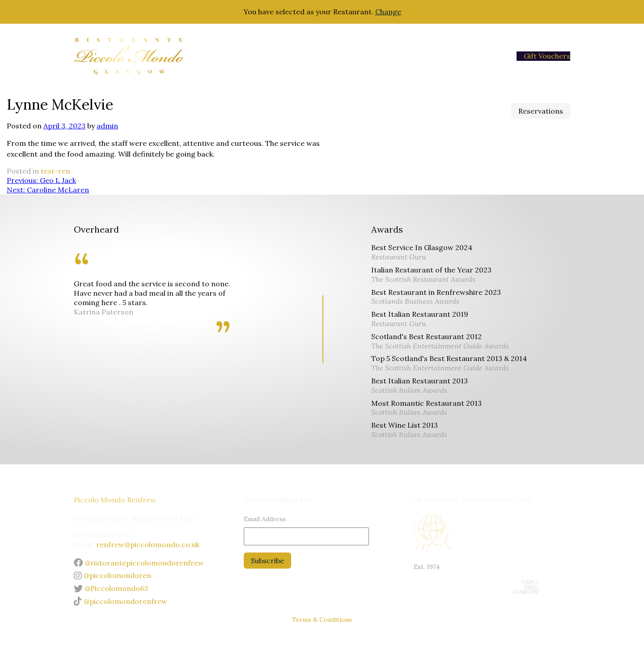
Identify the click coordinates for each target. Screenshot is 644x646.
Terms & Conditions (322, 620)
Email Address (265, 519)
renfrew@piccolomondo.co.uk (148, 544)
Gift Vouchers (547, 56)
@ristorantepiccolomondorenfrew (139, 563)
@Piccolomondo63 (111, 588)
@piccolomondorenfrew (121, 601)
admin (107, 126)
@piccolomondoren (112, 575)
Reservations (541, 111)
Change (388, 12)
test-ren (55, 171)
